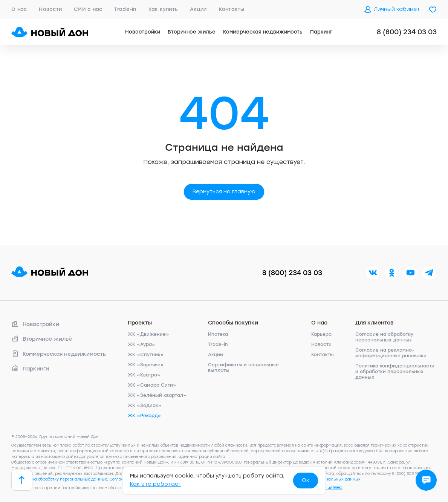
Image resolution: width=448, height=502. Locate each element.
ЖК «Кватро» (144, 375)
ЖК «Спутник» (146, 355)
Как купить (163, 9)
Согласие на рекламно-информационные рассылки (391, 353)
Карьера (321, 334)
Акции (198, 9)
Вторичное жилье (192, 32)
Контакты (232, 9)
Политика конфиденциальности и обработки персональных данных (395, 372)
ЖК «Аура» (141, 344)
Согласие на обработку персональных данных (384, 337)
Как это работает (156, 484)
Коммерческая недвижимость (263, 32)
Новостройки (143, 32)
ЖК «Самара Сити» (152, 385)
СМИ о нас (88, 9)
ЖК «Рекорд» (144, 416)
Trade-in (125, 9)
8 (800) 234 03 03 (407, 32)
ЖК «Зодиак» (145, 406)
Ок (306, 480)
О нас (19, 9)
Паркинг (321, 32)
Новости (50, 9)
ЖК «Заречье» (146, 365)
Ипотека (218, 334)
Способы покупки (233, 323)
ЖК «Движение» (148, 334)
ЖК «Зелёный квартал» (157, 395)
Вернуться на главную (224, 192)
